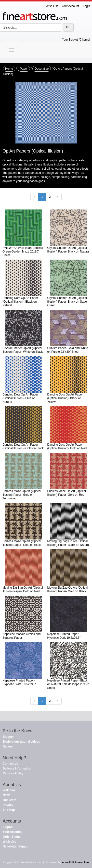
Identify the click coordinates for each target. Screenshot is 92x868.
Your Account (70, 6)
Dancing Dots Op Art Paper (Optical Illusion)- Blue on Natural (20, 398)
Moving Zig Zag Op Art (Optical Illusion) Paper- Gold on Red (23, 589)
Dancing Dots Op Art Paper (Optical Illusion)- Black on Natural (20, 302)
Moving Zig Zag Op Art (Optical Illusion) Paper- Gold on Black (68, 589)
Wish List (52, 6)
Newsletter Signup (16, 846)
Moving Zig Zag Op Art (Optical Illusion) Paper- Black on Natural (68, 543)
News (7, 795)
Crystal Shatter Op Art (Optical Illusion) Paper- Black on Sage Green (67, 302)
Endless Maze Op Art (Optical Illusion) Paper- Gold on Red (67, 493)
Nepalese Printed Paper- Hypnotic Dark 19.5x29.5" (64, 636)
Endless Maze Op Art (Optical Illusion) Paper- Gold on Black (22, 543)
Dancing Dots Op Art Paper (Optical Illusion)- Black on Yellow (65, 398)
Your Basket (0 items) (76, 40)
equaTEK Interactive (75, 862)
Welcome (9, 790)
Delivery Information (17, 769)
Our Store (9, 800)
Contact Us (10, 764)
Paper (24, 69)
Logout (8, 827)
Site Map (9, 810)
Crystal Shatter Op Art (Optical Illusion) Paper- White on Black (23, 350)
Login (86, 6)
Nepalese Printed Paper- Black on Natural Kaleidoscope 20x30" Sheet (68, 684)
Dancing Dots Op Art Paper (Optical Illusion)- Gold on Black (23, 446)
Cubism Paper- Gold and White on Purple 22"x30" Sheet (68, 350)
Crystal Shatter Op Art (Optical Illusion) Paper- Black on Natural (68, 250)
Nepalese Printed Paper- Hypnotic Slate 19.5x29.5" (19, 682)
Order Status (12, 837)
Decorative (42, 69)
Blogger (8, 737)
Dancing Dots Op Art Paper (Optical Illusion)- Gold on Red (67, 446)
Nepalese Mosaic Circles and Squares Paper (21, 636)
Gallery (8, 747)
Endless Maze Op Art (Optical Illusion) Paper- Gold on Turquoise (22, 495)
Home (9, 69)
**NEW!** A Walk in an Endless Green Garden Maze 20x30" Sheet (23, 252)
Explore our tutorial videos (21, 742)
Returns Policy (13, 773)
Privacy (8, 805)
